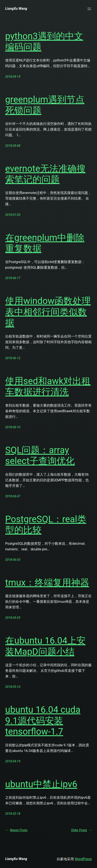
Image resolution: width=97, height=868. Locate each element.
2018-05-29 (13, 618)
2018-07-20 (13, 215)
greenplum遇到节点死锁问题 (45, 105)
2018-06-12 (13, 358)
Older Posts (81, 830)
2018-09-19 (13, 77)
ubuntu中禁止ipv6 (41, 784)
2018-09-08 (13, 146)
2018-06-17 (13, 278)
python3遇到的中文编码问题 (44, 41)
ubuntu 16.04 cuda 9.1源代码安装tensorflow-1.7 (43, 721)
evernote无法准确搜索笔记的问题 (45, 174)
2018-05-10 (13, 687)
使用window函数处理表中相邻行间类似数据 (48, 312)
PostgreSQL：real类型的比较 (46, 525)
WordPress (83, 859)
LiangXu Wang (16, 9)
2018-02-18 (13, 814)
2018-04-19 (13, 761)
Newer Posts (16, 830)
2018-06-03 (13, 560)
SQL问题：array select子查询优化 (40, 455)
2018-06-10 (13, 427)
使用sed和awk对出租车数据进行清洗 (48, 386)
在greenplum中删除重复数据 (45, 243)
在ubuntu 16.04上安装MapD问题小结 (45, 646)
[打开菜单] (89, 9)
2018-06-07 (13, 496)
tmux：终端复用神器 (47, 583)
